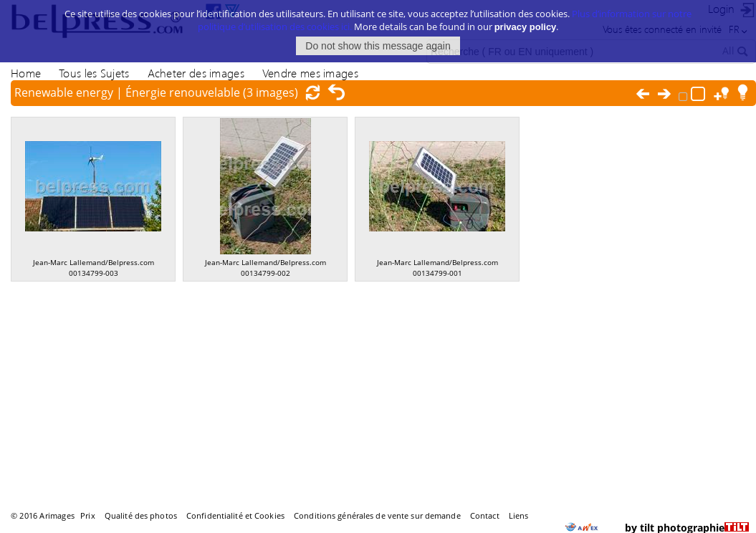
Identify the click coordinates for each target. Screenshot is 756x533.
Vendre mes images (310, 73)
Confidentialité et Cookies (235, 515)
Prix (87, 515)
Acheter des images (196, 73)
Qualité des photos (141, 515)
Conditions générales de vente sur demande (377, 515)
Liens (519, 515)
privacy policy (526, 26)
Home (26, 73)
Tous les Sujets (94, 73)
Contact (485, 515)
